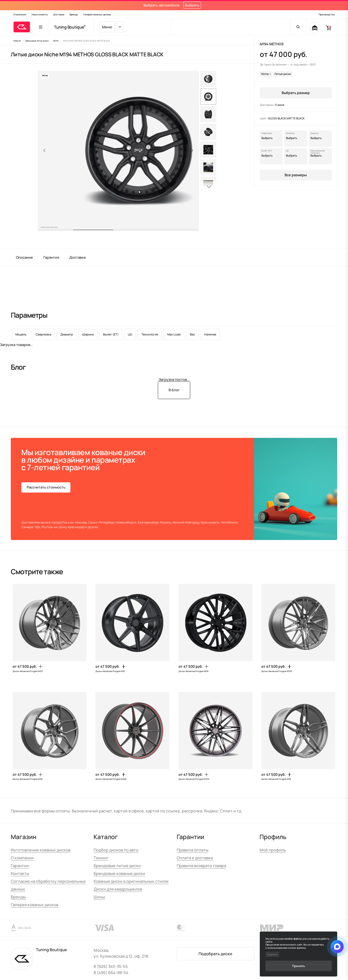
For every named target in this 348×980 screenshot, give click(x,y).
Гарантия (51, 257)
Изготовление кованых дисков (41, 850)
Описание (24, 257)
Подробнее (272, 955)
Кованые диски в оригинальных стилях (131, 881)
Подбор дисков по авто (116, 850)
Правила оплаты (192, 850)
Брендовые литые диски (117, 865)
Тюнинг (101, 858)
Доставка (59, 15)
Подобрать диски (215, 954)
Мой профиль (273, 850)
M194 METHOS (272, 44)
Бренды (74, 15)
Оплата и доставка (195, 858)
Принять (298, 966)
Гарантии (20, 865)
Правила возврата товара (201, 865)
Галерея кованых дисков (97, 15)
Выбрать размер (296, 93)
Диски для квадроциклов (118, 889)
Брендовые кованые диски (119, 873)
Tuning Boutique (69, 27)
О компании (20, 15)
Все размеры (296, 175)
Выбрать (192, 5)
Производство (327, 15)
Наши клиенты (40, 15)
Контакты (20, 873)
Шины (99, 897)
